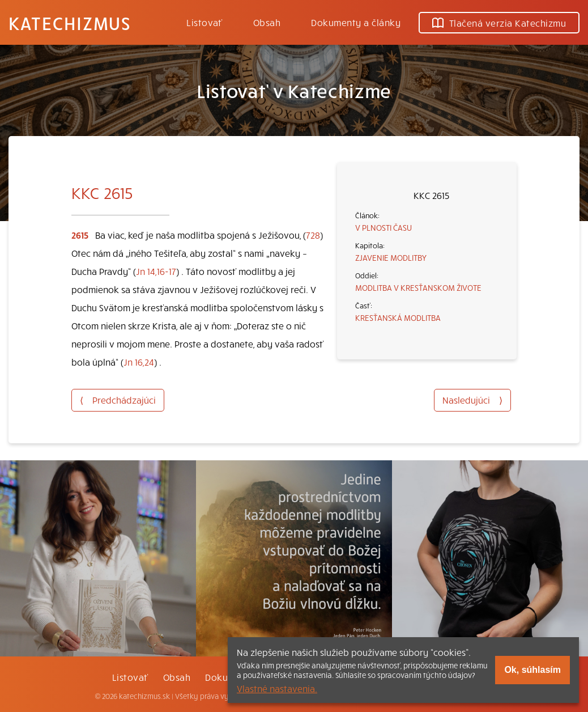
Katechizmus (70, 23)
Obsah (267, 22)
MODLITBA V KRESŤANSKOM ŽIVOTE (418, 287)
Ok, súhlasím (532, 670)
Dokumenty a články (356, 22)
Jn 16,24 (139, 362)
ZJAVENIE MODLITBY (391, 257)
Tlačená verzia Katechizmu (499, 23)
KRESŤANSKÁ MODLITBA (398, 317)
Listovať (204, 22)
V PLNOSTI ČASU (384, 227)
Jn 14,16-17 (156, 271)
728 (313, 235)
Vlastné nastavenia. (277, 688)
